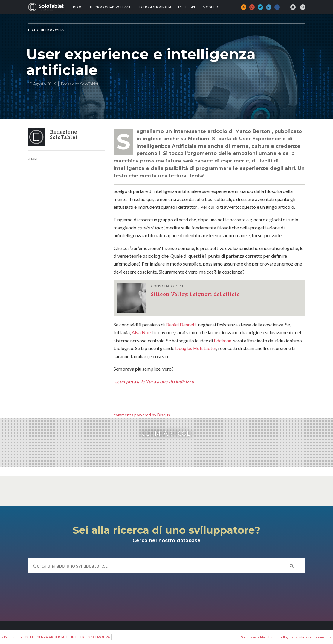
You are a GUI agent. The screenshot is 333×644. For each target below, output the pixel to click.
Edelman (223, 340)
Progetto (211, 7)
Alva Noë (141, 332)
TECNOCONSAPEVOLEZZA (110, 7)
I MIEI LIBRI (187, 7)
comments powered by (142, 415)
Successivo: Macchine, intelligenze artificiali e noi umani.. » (286, 637)
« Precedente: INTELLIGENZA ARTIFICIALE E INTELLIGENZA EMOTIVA (56, 637)
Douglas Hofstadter (196, 348)
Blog (78, 7)
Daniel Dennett (181, 325)
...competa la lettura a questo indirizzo (154, 381)
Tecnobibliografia (154, 7)
